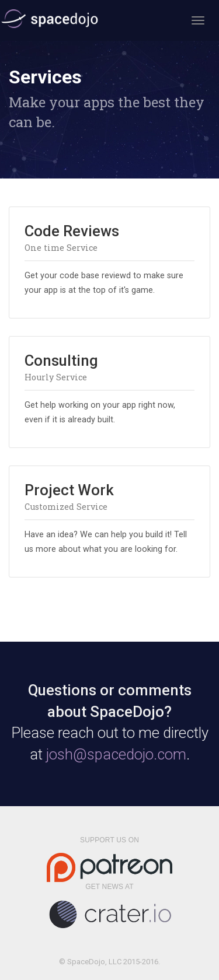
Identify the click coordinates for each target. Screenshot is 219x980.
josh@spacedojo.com (116, 754)
